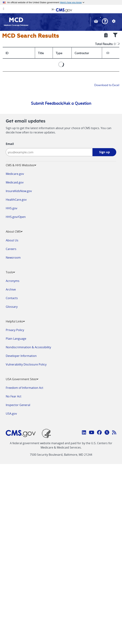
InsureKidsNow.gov (19, 191)
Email (10, 144)
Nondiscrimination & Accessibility (28, 347)
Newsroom (13, 258)
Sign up (104, 152)
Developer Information (21, 356)
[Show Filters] (115, 36)
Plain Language (16, 339)
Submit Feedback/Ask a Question (61, 103)
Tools (10, 272)
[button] (105, 22)
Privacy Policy (15, 330)
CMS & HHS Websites (21, 165)
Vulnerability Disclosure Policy (26, 364)
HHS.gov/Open (16, 217)
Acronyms (13, 281)
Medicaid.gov (15, 182)
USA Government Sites (22, 379)
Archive (11, 289)
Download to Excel (107, 85)
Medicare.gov (15, 174)
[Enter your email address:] (49, 152)
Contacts (12, 298)
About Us (12, 240)
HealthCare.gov (16, 200)
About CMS (14, 232)
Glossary (12, 307)
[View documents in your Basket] (96, 22)
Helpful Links (15, 321)
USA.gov (11, 414)
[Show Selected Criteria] (106, 36)
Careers (11, 249)
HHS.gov (11, 208)
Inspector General (18, 405)
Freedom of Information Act (25, 388)
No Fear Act (14, 396)
